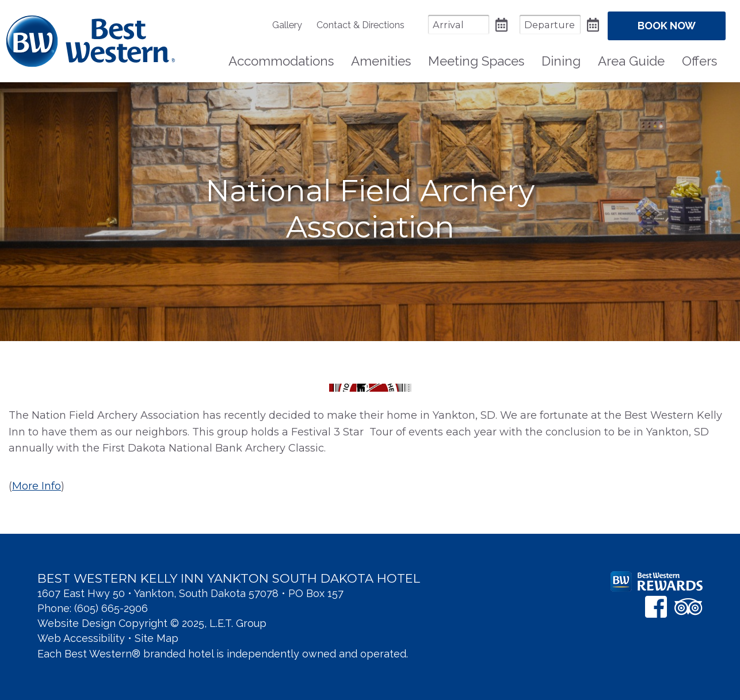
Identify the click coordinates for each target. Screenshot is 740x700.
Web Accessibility (81, 638)
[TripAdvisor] (688, 607)
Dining (561, 61)
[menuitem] (293, 25)
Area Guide (631, 61)
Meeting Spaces (476, 61)
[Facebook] (656, 607)
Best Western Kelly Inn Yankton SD (91, 41)
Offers (699, 61)
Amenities (381, 61)
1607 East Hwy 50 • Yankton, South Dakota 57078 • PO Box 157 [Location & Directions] (190, 593)
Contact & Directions (361, 25)
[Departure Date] (550, 24)
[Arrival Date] (459, 24)
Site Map (157, 638)
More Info (37, 486)
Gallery (287, 25)
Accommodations (281, 61)
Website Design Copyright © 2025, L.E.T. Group (152, 623)
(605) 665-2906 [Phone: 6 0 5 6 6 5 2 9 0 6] (111, 608)
